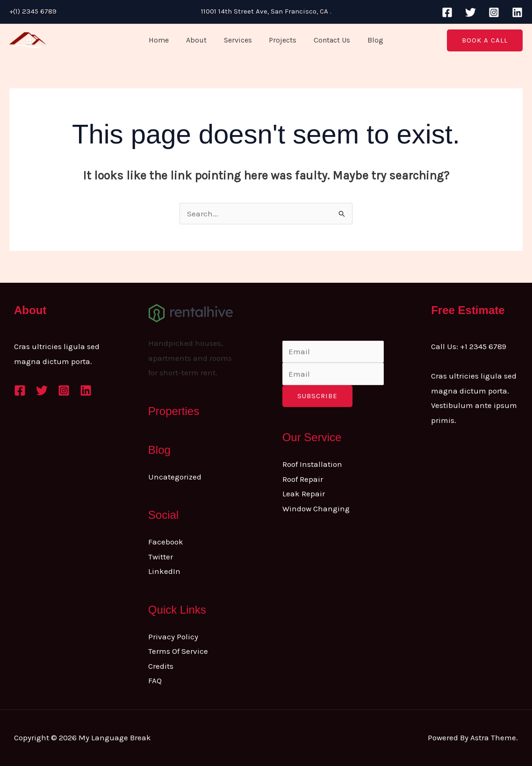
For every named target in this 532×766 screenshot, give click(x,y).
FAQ (155, 680)
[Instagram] (494, 12)
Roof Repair (303, 479)
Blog (370, 40)
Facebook (166, 542)
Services (239, 40)
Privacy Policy (173, 637)
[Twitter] (471, 12)
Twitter (161, 557)
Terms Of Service (178, 651)
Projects (282, 40)
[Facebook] (447, 12)
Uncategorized (175, 477)
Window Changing (316, 508)
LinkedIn (164, 571)
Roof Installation (312, 464)
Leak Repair (304, 494)
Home (164, 40)
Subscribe (317, 396)
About (200, 40)
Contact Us (329, 40)
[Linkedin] (517, 12)
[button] (485, 40)
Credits (161, 666)
